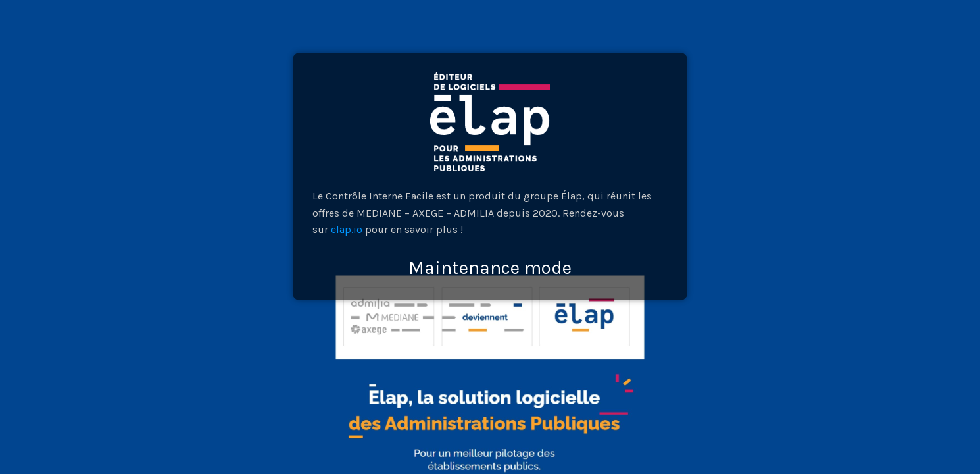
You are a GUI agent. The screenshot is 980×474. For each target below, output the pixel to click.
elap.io (347, 229)
